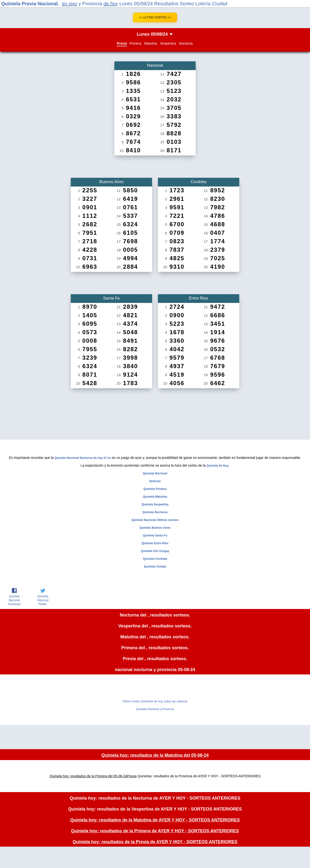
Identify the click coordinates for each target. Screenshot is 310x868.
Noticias (155, 481)
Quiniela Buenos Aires (155, 528)
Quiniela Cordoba (155, 559)
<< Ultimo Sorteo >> (155, 17)
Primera (135, 43)
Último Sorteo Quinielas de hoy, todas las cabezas (155, 701)
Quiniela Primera (155, 489)
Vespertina (168, 43)
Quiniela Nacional (155, 473)
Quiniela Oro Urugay (155, 551)
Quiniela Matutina (155, 497)
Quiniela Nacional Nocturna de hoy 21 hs (83, 458)
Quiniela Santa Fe (155, 535)
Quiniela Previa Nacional (29, 4)
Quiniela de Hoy (218, 466)
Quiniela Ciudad (155, 567)
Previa (122, 43)
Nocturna (186, 43)
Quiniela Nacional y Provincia (155, 709)
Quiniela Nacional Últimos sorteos (155, 520)
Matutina (151, 43)
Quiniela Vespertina (155, 504)
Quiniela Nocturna (155, 512)
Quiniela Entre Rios (155, 543)
